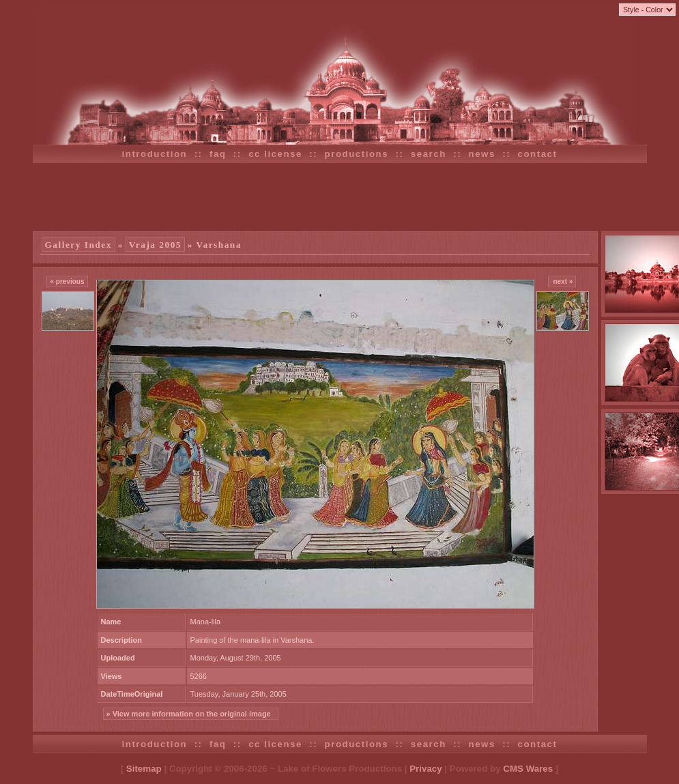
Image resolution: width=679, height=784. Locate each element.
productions (357, 154)
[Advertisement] (340, 197)
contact (538, 154)
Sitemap (144, 769)
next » (562, 281)
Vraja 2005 (155, 245)
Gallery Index (78, 245)
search (429, 154)
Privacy (425, 769)
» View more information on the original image (191, 714)
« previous (67, 281)
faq (218, 154)
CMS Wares (528, 769)
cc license (275, 154)
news (482, 154)
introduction (155, 154)
